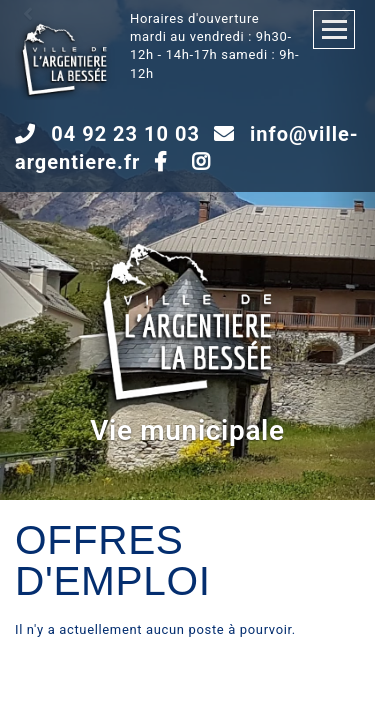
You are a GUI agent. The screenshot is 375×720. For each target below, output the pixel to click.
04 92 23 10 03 (125, 134)
